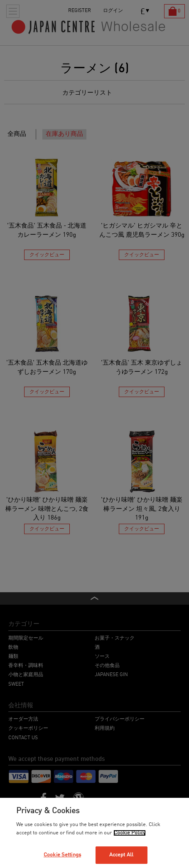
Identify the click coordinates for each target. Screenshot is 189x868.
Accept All (121, 855)
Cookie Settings (62, 855)
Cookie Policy (130, 833)
